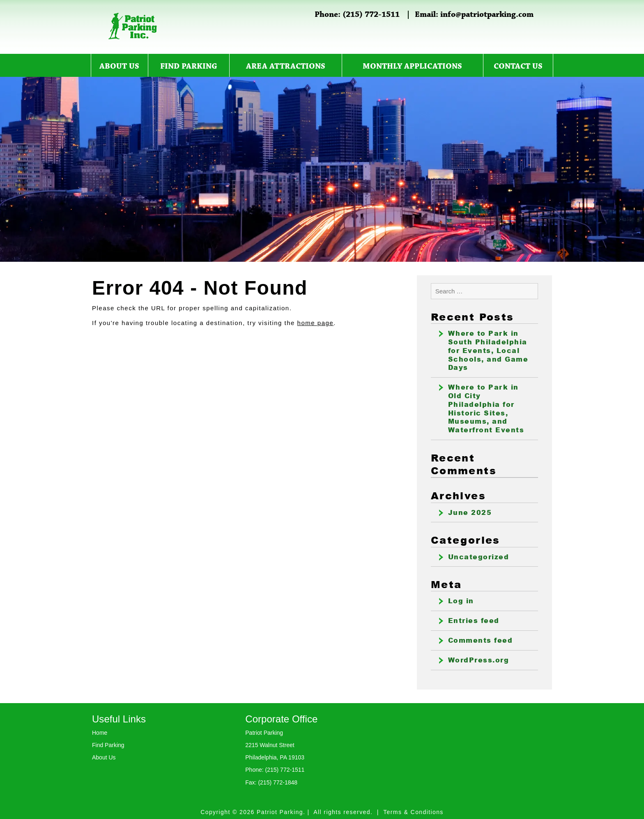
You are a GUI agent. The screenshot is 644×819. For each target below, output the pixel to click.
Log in (461, 601)
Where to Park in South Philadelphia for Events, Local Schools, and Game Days (488, 350)
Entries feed (474, 621)
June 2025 (470, 512)
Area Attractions (286, 67)
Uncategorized (479, 557)
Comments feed (481, 640)
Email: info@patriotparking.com (474, 15)
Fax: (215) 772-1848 (271, 782)
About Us (119, 67)
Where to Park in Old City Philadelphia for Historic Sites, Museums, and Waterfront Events (486, 408)
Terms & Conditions (413, 812)
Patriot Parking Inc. (133, 26)
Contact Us (518, 67)
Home (100, 733)
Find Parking (189, 67)
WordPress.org (479, 660)
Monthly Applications (412, 67)
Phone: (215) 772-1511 (357, 15)
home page (316, 323)
